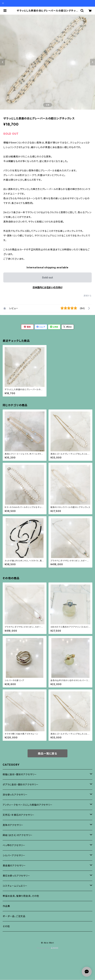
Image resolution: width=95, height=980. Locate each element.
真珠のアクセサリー (13, 825)
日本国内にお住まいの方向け (47, 287)
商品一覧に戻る (47, 754)
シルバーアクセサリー (14, 855)
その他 (6, 926)
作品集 (6, 906)
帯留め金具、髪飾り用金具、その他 (21, 896)
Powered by (47, 948)
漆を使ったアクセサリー (15, 795)
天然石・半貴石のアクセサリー (19, 815)
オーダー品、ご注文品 (14, 916)
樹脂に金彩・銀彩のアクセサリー (20, 774)
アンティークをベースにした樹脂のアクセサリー (28, 805)
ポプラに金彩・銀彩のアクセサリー (21, 784)
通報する (88, 296)
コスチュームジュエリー (15, 886)
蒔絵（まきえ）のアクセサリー (18, 835)
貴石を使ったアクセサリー (16, 876)
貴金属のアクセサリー (14, 866)
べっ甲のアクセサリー (14, 845)
